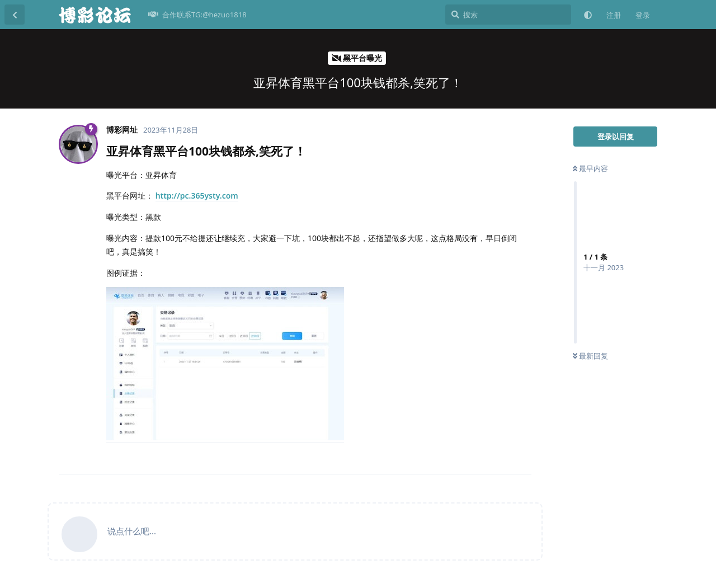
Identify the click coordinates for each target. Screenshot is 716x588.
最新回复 (590, 356)
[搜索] (508, 15)
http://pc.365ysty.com (197, 196)
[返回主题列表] (15, 15)
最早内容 (590, 168)
